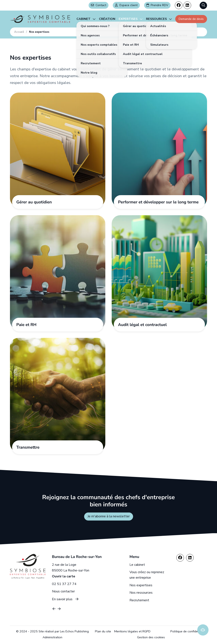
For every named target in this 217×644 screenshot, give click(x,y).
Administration (52, 637)
